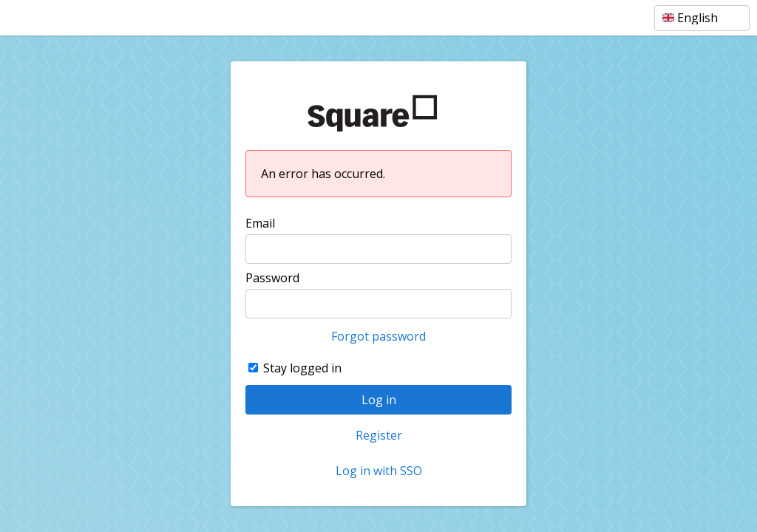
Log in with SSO (379, 471)
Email (260, 223)
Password (272, 278)
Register (379, 435)
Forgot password (378, 336)
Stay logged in (302, 368)
